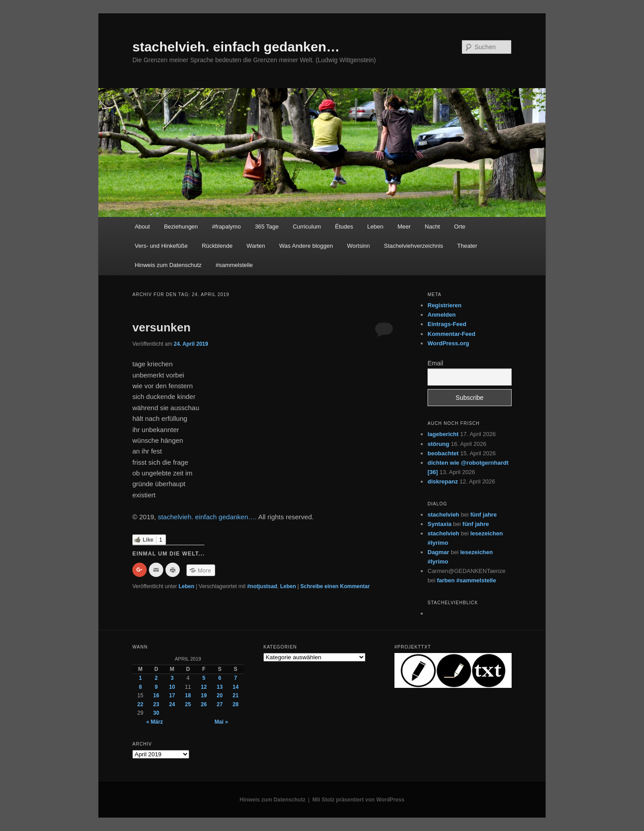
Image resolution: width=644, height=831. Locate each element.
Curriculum (307, 227)
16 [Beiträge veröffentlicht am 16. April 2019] (156, 695)
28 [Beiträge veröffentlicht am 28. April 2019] (235, 704)
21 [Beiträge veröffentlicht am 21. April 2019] (235, 695)
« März (155, 722)
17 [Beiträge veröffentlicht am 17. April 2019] (172, 695)
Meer (404, 227)
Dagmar (438, 552)
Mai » (221, 722)
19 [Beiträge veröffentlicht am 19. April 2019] (204, 695)
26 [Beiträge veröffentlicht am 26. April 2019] (204, 704)
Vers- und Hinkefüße (161, 246)
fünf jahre (483, 515)
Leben (375, 227)
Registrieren (445, 305)
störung (438, 444)
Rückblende (217, 246)
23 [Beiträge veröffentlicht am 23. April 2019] (156, 704)
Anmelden (442, 315)
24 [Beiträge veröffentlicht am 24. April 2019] (172, 704)
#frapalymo (226, 227)
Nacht (432, 227)
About (142, 227)
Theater (467, 246)
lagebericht (443, 434)
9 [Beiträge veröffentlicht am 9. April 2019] (156, 687)
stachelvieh (443, 515)
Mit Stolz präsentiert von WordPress (359, 800)
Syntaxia (439, 524)
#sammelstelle (234, 265)
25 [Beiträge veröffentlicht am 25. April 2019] (188, 704)
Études (344, 227)
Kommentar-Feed (451, 334)
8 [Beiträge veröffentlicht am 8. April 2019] (140, 687)
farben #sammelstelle (466, 580)
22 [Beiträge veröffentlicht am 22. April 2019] (140, 704)
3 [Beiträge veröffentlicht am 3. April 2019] (172, 678)
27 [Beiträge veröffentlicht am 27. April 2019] (220, 704)
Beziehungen (181, 227)
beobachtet (443, 453)
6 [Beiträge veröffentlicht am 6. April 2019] (220, 678)
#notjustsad (262, 586)
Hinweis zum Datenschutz (168, 265)
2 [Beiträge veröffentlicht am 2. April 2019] (156, 678)
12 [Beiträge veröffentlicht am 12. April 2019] (204, 687)
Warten (256, 246)
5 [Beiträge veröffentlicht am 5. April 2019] (204, 678)
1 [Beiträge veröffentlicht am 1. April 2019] (140, 678)
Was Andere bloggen (306, 246)
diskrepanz (443, 481)
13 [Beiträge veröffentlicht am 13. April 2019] (220, 687)
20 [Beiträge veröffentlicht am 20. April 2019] (220, 695)
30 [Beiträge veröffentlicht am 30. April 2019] (156, 713)
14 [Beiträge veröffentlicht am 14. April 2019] (235, 687)
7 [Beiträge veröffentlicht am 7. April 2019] (235, 678)
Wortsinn (358, 246)
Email (435, 363)
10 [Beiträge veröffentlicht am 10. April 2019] (172, 687)
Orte (460, 227)
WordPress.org (448, 343)
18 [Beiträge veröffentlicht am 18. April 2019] (188, 695)
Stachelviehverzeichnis (414, 246)
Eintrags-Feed (447, 324)
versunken (161, 327)
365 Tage (267, 227)
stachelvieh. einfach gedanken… (236, 47)
